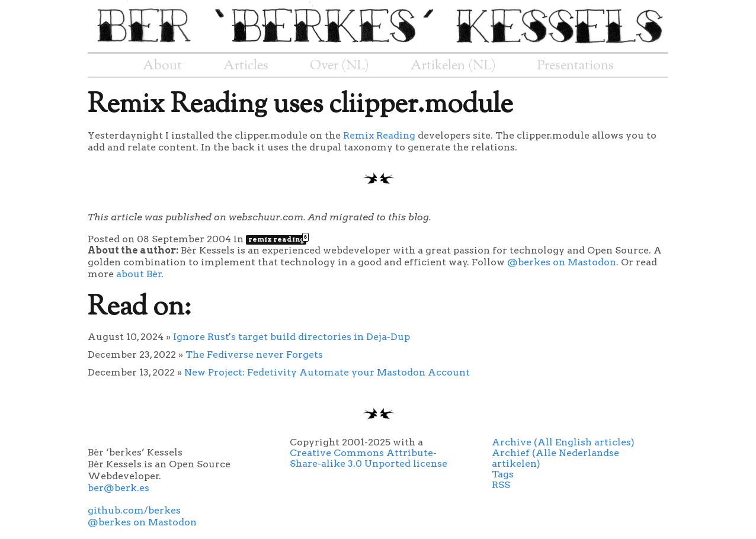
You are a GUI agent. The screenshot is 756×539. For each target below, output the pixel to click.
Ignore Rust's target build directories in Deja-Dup (291, 337)
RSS (501, 485)
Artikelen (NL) (453, 66)
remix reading (277, 239)
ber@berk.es (118, 488)
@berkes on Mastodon (562, 262)
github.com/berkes (134, 510)
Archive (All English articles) (563, 442)
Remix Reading (379, 135)
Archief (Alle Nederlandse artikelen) (555, 458)
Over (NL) (339, 66)
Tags (503, 474)
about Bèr (139, 274)
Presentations (576, 66)
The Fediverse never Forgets (254, 354)
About (162, 66)
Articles (246, 66)
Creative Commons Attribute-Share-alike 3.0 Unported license (369, 458)
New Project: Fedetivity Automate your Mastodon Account (327, 372)
